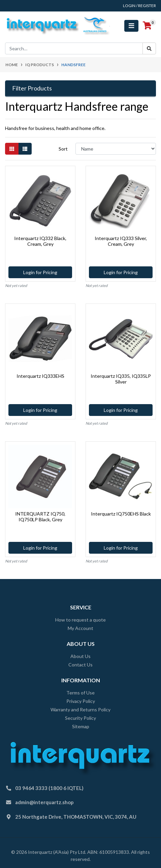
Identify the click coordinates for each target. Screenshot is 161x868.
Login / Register (139, 6)
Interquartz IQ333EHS (40, 376)
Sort (63, 149)
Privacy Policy (81, 701)
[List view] (25, 149)
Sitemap (81, 726)
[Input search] (74, 48)
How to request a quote (80, 620)
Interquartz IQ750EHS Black (121, 514)
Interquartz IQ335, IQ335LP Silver (121, 379)
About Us (80, 656)
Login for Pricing (40, 272)
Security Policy (80, 718)
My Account (80, 628)
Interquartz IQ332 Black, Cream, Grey (40, 241)
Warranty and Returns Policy (80, 709)
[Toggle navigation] (131, 26)
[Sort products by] (116, 149)
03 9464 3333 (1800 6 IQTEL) (49, 788)
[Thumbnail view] (12, 149)
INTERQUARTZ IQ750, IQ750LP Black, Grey (40, 517)
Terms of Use (80, 693)
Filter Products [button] (32, 88)
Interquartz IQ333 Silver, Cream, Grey (121, 241)
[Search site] (149, 48)
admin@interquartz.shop (44, 802)
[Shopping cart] (147, 26)
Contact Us (80, 665)
